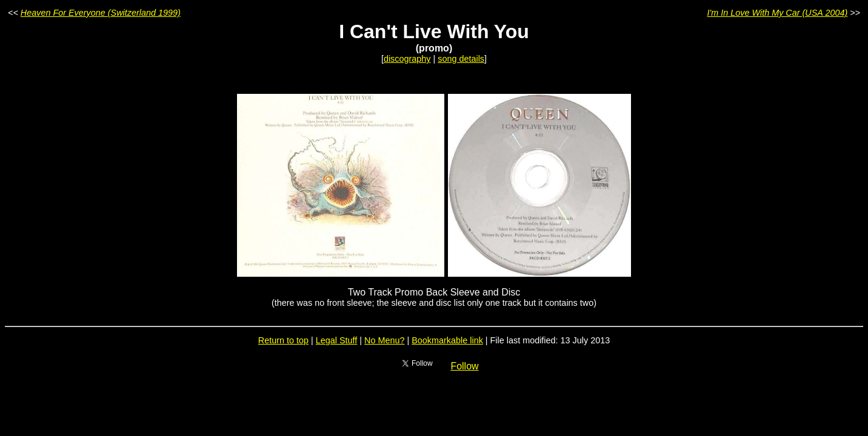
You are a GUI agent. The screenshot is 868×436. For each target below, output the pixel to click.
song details (461, 59)
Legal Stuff (337, 340)
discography (407, 59)
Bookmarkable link (447, 340)
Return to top (283, 340)
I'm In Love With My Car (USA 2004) (778, 13)
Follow (464, 366)
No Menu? (384, 340)
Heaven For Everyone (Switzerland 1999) (101, 13)
